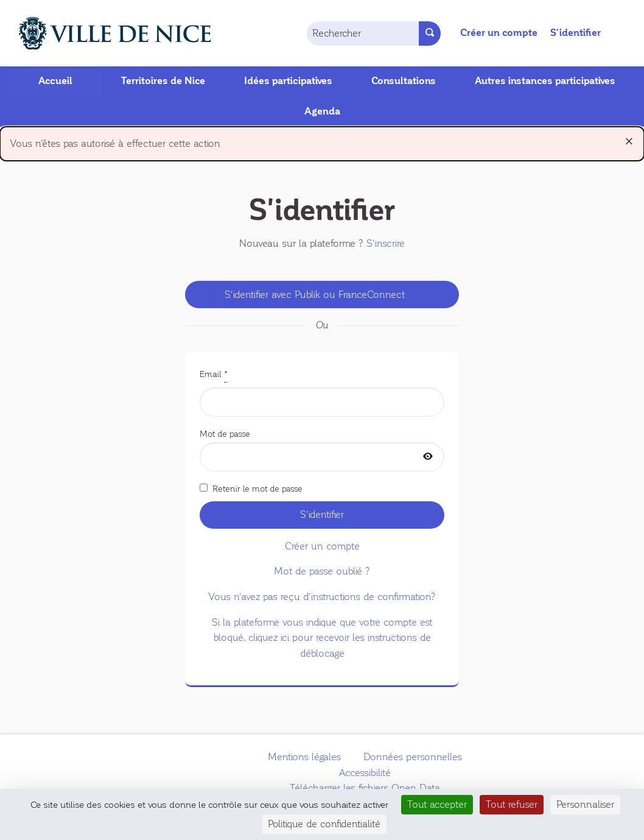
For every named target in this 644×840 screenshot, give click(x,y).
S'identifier (576, 33)
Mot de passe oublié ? (322, 571)
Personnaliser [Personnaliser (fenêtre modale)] (585, 804)
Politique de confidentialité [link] (324, 824)
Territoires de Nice (163, 81)
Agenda (322, 111)
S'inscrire (386, 243)
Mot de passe (322, 450)
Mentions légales (304, 757)
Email (322, 392)
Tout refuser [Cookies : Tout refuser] (512, 804)
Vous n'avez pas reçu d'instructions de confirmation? (322, 597)
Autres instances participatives (545, 81)
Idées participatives (288, 81)
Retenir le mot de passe (251, 489)
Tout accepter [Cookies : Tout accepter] (437, 804)
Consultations (404, 81)
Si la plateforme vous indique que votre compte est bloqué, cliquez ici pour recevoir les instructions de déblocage (322, 638)
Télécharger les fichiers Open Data (365, 788)
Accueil (55, 81)
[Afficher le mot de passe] (428, 457)
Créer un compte (499, 33)
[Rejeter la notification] (629, 141)
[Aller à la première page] (101, 33)
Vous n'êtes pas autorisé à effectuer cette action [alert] (322, 141)
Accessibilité (365, 773)
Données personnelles (413, 757)
